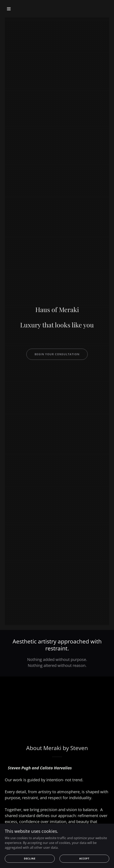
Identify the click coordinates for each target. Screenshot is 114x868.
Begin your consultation (57, 354)
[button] (17, 9)
